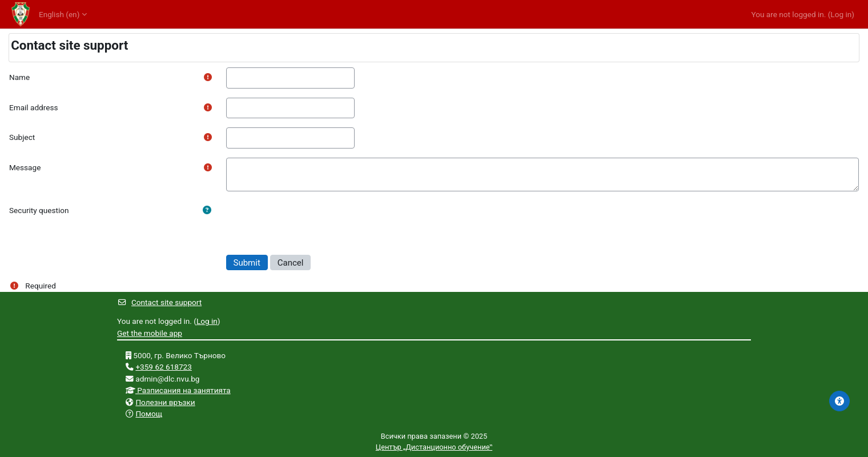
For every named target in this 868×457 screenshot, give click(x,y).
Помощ (149, 414)
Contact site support (159, 302)
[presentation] (313, 223)
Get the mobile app (150, 333)
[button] (207, 210)
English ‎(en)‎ (59, 14)
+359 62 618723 (164, 367)
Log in (841, 14)
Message (25, 167)
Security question (39, 210)
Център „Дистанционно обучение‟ (434, 447)
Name (19, 77)
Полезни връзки (165, 402)
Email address (33, 107)
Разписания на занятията (183, 390)
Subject (22, 137)
